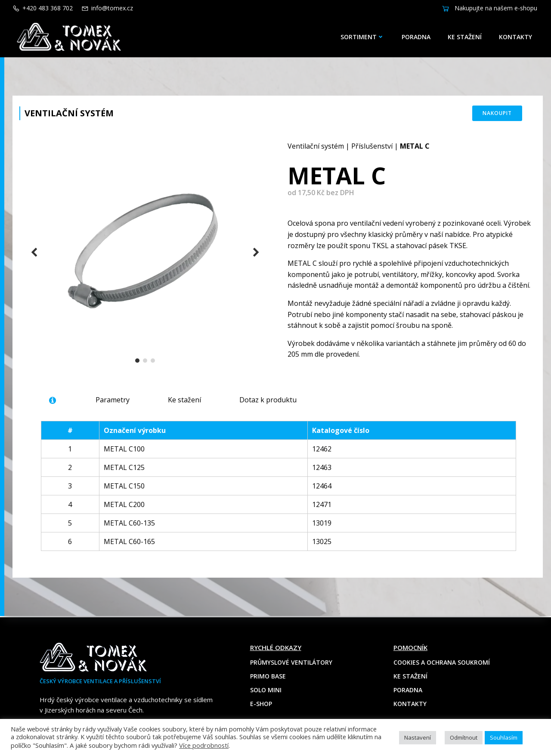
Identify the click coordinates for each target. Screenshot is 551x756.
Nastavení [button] (418, 737)
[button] (137, 361)
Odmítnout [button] (464, 737)
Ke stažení (465, 37)
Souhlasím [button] (504, 737)
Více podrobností (204, 745)
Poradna (416, 37)
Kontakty (515, 37)
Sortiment (362, 37)
